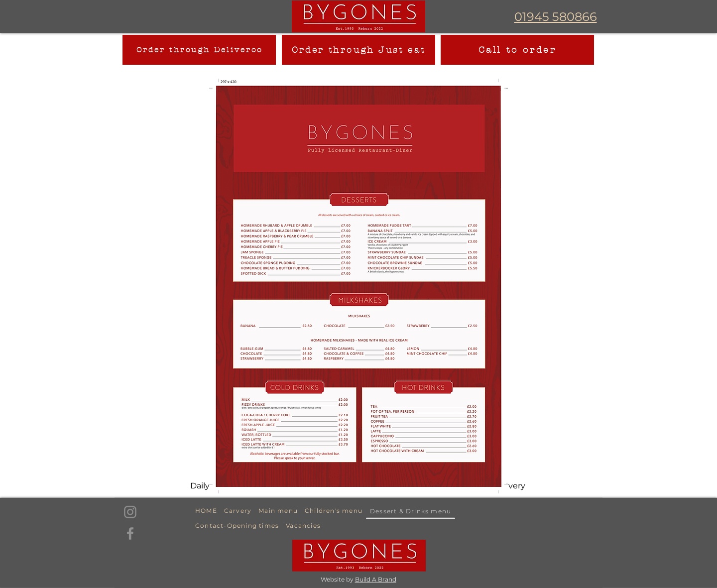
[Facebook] (130, 533)
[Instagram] (130, 512)
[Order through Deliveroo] (199, 50)
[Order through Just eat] (358, 50)
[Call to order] (517, 50)
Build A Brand (376, 579)
